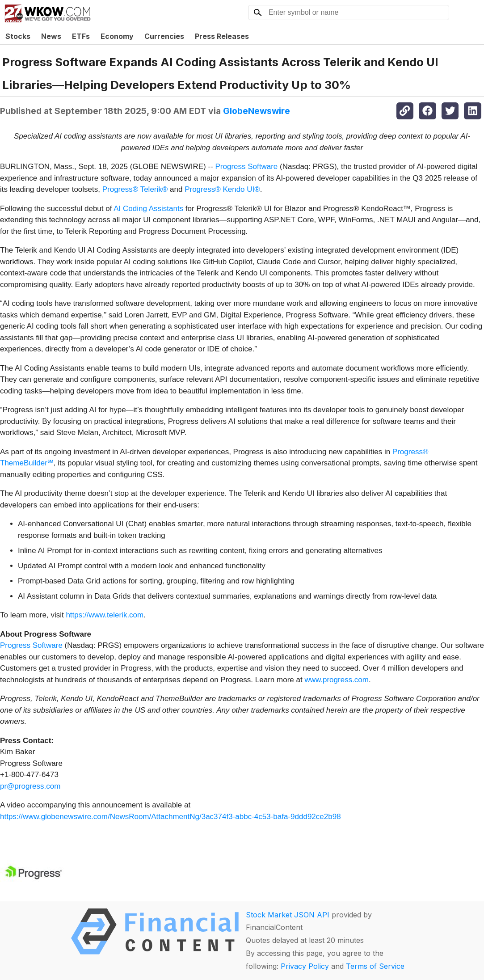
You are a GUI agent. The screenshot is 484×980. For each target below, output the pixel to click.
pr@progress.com (30, 786)
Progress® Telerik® (135, 189)
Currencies (164, 36)
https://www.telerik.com (105, 615)
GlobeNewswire (257, 111)
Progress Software (246, 167)
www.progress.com (337, 680)
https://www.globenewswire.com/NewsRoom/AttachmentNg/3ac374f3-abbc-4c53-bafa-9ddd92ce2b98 (170, 817)
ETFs (81, 36)
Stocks (18, 36)
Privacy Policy (305, 966)
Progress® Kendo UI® (222, 189)
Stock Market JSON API (288, 915)
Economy (117, 36)
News (51, 36)
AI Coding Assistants (148, 209)
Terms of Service (375, 966)
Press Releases (222, 36)
